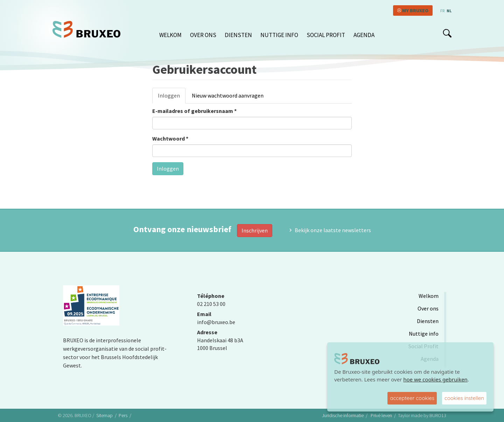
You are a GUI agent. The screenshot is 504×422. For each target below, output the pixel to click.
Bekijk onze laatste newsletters (333, 230)
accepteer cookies (412, 398)
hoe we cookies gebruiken (435, 379)
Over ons (203, 35)
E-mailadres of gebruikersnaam (194, 111)
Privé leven (381, 415)
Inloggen (172, 98)
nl (449, 11)
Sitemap (104, 415)
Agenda (364, 35)
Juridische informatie (343, 415)
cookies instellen (464, 398)
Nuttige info (279, 35)
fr (442, 11)
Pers (123, 415)
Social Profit (326, 35)
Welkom (170, 35)
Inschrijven (255, 230)
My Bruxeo (415, 10)
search (447, 33)
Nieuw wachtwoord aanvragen (228, 95)
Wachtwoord (170, 138)
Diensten (238, 35)
